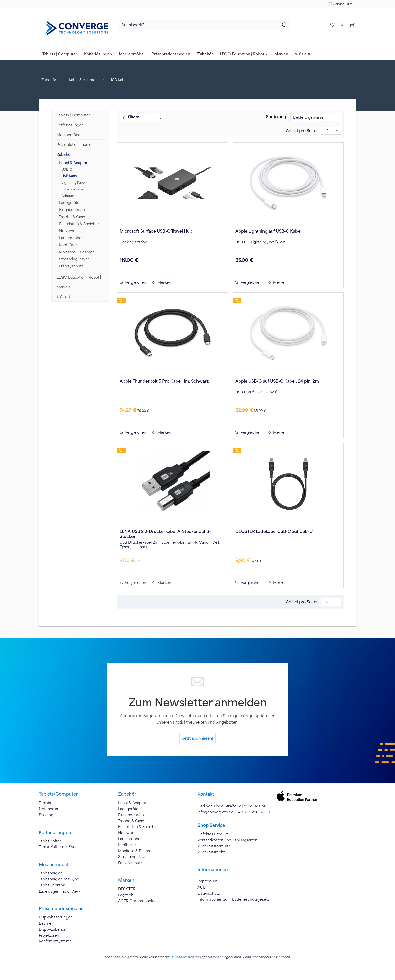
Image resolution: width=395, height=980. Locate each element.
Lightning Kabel (74, 182)
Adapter (68, 196)
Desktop (46, 815)
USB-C (67, 169)
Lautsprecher (71, 238)
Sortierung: (276, 117)
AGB (202, 887)
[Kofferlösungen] (98, 54)
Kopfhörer (68, 245)
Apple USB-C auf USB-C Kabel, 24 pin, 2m (277, 381)
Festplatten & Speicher (79, 224)
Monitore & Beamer (77, 252)
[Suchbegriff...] (205, 25)
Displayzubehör (52, 929)
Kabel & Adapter (73, 163)
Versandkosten (183, 957)
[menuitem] (205, 27)
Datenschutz (209, 893)
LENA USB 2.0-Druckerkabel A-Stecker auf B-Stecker (165, 534)
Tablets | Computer (73, 115)
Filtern (131, 117)
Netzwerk (68, 231)
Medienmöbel (69, 135)
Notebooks (48, 809)
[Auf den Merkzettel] (162, 282)
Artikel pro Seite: (302, 130)
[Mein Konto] (342, 25)
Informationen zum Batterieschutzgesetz (233, 899)
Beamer (46, 923)
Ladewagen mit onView (59, 891)
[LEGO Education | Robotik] (244, 54)
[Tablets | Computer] (60, 54)
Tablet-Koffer (50, 841)
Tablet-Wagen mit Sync (59, 879)
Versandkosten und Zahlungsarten (227, 840)
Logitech (126, 895)
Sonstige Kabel (73, 189)
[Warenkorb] (352, 25)
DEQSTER (127, 889)
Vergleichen (133, 282)
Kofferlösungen (70, 125)
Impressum (207, 881)
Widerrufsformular (214, 846)
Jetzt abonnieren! (197, 738)
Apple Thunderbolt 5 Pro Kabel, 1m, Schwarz (164, 381)
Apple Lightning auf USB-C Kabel (268, 231)
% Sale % (64, 297)
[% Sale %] (303, 54)
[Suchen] (285, 25)
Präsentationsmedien (75, 144)
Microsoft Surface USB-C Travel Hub (156, 231)
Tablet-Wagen (51, 873)
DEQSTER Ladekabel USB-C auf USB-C (274, 531)
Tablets (45, 803)
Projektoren (49, 935)
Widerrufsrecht (211, 852)
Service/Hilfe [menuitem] (341, 4)
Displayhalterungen (56, 917)
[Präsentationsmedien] (171, 54)
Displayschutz (71, 266)
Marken (63, 287)
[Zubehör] (205, 54)
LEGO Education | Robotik (79, 277)
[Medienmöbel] (132, 54)
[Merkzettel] (332, 25)
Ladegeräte (69, 202)
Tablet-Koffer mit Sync (58, 847)
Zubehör (64, 154)
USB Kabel (70, 176)
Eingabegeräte (72, 209)
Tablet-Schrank (52, 885)
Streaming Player (74, 259)
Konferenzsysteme (55, 941)
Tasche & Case (72, 217)
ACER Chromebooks (136, 901)
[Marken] (281, 54)
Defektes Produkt (213, 834)
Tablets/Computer (58, 794)
